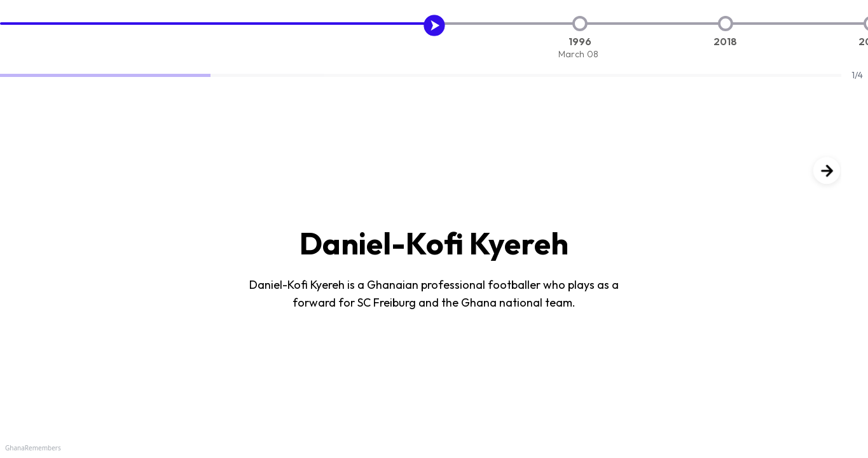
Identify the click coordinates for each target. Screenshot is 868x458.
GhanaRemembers (33, 448)
